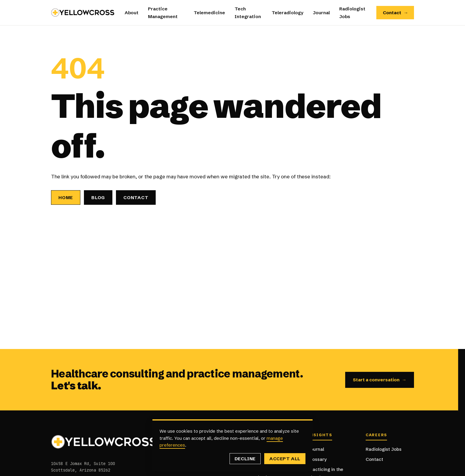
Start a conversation (380, 380)
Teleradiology (288, 13)
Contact (395, 13)
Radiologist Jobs (384, 449)
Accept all (285, 459)
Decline (245, 459)
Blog (98, 197)
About (132, 13)
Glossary (317, 459)
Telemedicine (209, 13)
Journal (321, 13)
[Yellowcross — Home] (83, 13)
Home (66, 197)
